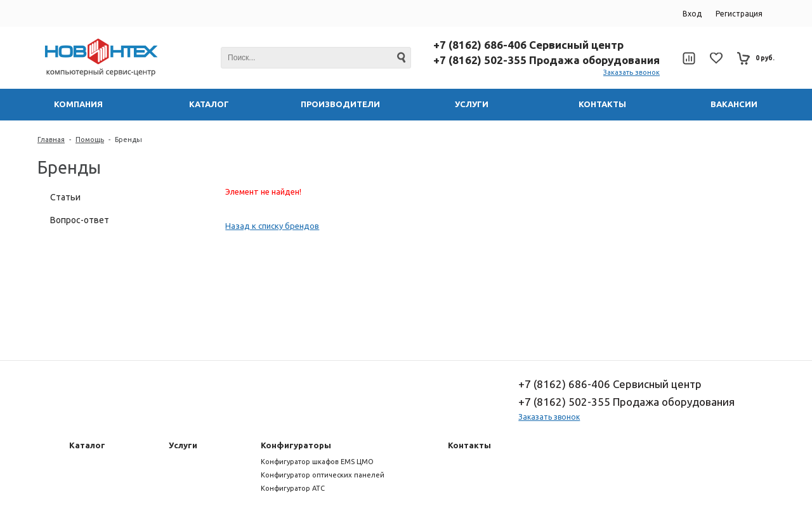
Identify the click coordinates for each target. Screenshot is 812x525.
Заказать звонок (632, 72)
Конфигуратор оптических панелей (323, 475)
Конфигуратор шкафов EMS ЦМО (317, 462)
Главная (51, 139)
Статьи (65, 197)
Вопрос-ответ (80, 220)
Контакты (469, 445)
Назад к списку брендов (272, 226)
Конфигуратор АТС (293, 488)
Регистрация (739, 14)
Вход (692, 14)
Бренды (128, 139)
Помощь (90, 139)
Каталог (87, 445)
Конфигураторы (296, 445)
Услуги (183, 445)
